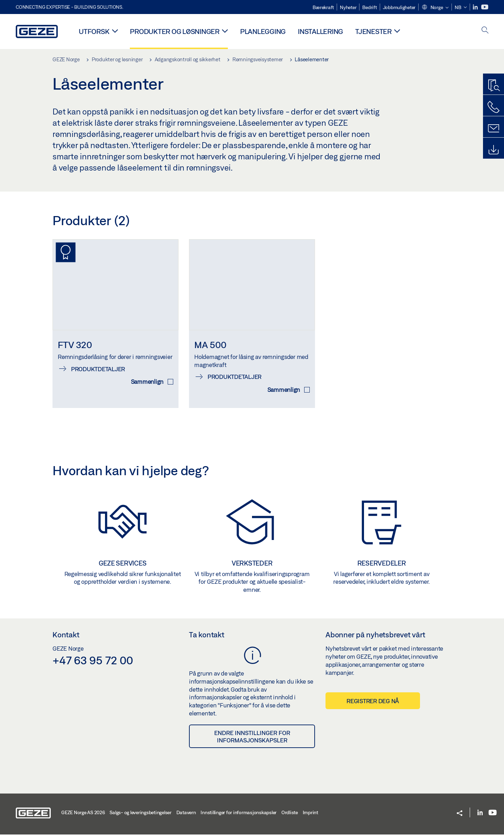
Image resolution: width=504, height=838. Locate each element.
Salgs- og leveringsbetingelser (141, 816)
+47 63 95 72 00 (93, 664)
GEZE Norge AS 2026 (83, 816)
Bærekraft (323, 7)
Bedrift (369, 7)
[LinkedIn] (476, 7)
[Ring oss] (493, 107)
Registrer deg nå (373, 704)
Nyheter (348, 7)
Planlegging (263, 31)
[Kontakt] (493, 129)
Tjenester (373, 31)
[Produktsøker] (493, 86)
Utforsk (94, 31)
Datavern (186, 816)
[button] (435, 8)
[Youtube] (485, 7)
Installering (320, 31)
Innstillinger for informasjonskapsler (239, 816)
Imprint (310, 816)
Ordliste (290, 816)
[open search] (485, 31)
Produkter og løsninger (175, 31)
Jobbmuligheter (399, 7)
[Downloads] (493, 150)
